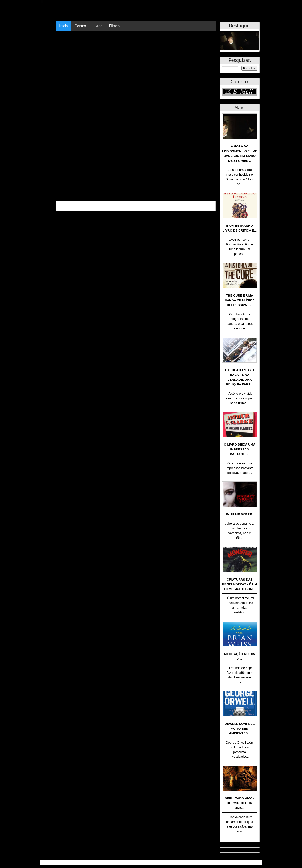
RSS (256, 862)
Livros (98, 26)
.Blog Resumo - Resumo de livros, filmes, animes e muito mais (90, 862)
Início (64, 26)
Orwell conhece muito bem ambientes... (240, 728)
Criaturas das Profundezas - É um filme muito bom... (240, 584)
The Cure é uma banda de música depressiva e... (240, 300)
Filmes (114, 26)
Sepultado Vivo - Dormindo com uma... (240, 803)
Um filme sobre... (240, 514)
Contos (80, 26)
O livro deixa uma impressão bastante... (240, 449)
